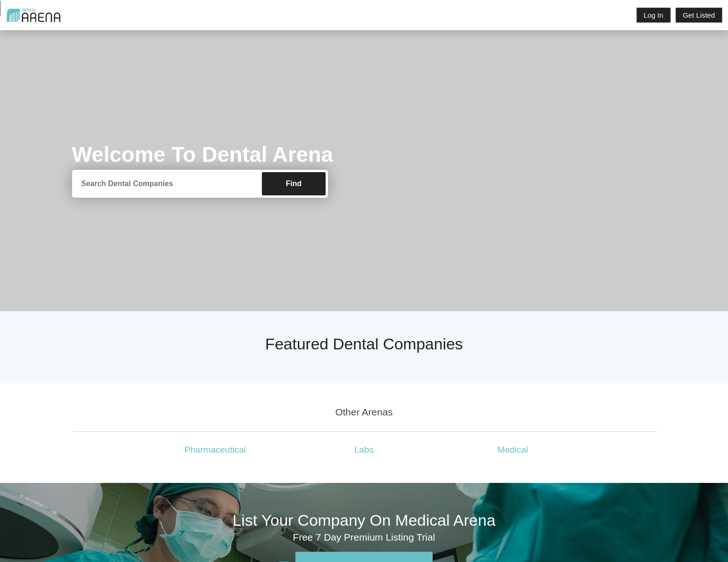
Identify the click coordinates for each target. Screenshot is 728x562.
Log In (654, 15)
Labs (364, 450)
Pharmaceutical (215, 450)
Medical (513, 450)
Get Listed (699, 15)
